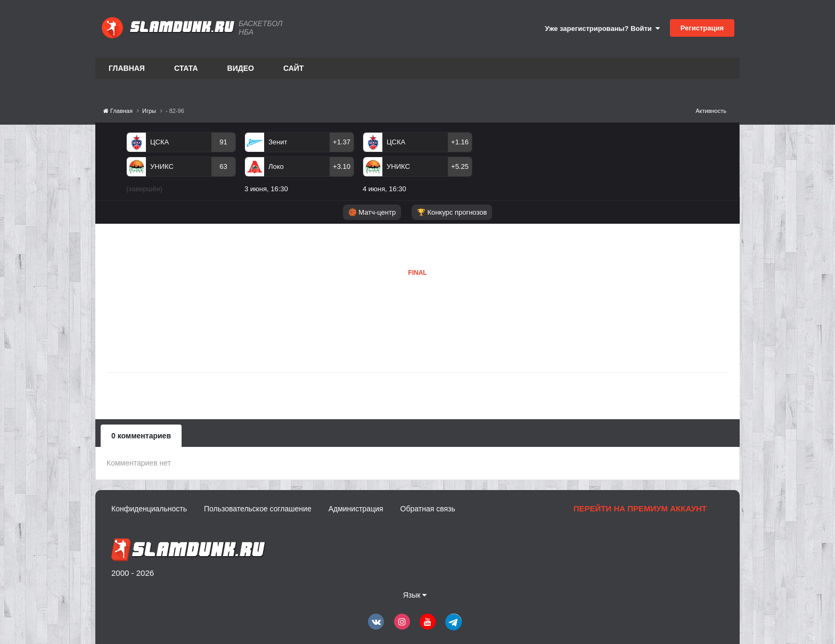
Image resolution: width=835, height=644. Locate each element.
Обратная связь (428, 509)
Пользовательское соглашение (258, 509)
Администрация (356, 509)
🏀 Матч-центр (372, 212)
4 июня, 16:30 (384, 189)
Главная (127, 68)
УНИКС (162, 166)
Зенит (278, 142)
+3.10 (342, 166)
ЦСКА (159, 142)
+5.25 (460, 166)
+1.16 (460, 142)
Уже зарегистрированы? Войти (602, 28)
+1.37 (342, 142)
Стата (186, 68)
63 (223, 166)
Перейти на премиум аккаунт (640, 508)
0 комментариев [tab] (141, 436)
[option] (181, 165)
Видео (241, 68)
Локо (276, 166)
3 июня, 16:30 (266, 189)
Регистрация (702, 28)
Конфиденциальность (149, 509)
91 (223, 142)
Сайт (294, 68)
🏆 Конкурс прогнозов (452, 212)
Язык (415, 595)
